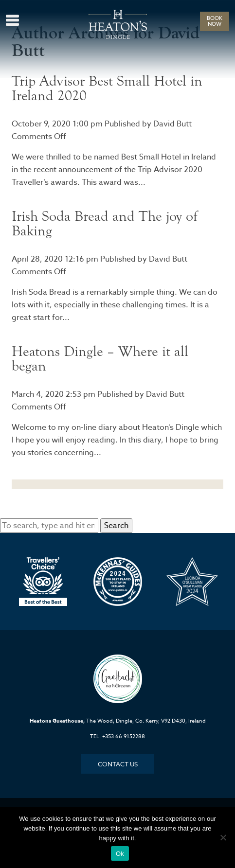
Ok (120, 854)
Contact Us (118, 764)
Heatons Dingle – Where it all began (100, 359)
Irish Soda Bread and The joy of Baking (105, 223)
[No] (223, 837)
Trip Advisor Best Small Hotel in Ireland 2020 (107, 88)
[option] (43, 582)
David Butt (172, 124)
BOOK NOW (215, 21)
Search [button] (116, 526)
